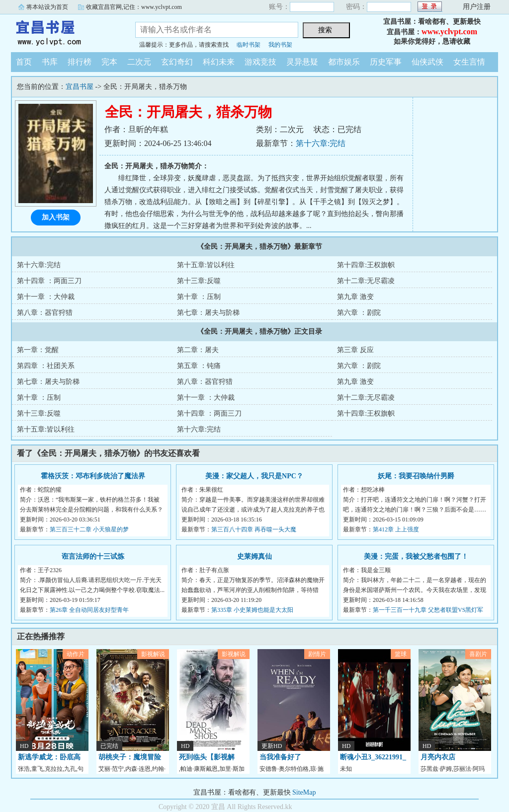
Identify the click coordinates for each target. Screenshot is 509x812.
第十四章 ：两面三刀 (49, 281)
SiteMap (304, 792)
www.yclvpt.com (449, 32)
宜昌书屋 (66, 32)
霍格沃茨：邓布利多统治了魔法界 (93, 476)
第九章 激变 (355, 297)
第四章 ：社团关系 (46, 366)
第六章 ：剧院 (359, 313)
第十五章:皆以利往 (206, 265)
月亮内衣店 (438, 757)
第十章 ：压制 (199, 297)
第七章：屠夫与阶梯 (208, 313)
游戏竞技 (260, 62)
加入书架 (56, 217)
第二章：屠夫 (198, 350)
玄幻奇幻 (177, 62)
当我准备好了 (280, 757)
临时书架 (249, 45)
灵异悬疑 (302, 62)
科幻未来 (219, 62)
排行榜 (80, 62)
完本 (109, 62)
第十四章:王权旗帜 (366, 265)
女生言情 (469, 62)
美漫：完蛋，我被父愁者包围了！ (416, 556)
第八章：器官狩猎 (45, 313)
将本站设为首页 (47, 7)
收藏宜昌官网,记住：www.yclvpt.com (134, 7)
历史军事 (386, 62)
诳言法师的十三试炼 (93, 556)
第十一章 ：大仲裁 (46, 297)
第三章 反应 (355, 350)
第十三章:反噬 (199, 281)
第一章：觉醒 (38, 350)
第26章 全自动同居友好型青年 (89, 610)
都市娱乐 (344, 62)
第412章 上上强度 (396, 529)
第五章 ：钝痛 (199, 366)
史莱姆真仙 (254, 556)
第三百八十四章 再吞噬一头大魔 (254, 529)
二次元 (139, 62)
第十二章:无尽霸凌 (366, 281)
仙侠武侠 (427, 62)
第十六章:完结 (321, 143)
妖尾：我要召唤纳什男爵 (416, 476)
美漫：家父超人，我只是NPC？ (254, 476)
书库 (50, 62)
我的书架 (280, 45)
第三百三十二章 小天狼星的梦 (89, 529)
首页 (24, 62)
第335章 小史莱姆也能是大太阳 (252, 610)
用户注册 (477, 7)
